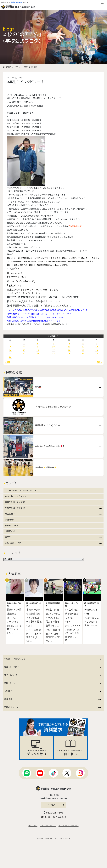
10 (53, 347)
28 (10, 357)
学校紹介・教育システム (53, 658)
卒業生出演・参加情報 (53, 502)
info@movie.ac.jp (53, 816)
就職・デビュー (53, 682)
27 (97, 354)
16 (38, 350)
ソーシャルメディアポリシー (69, 825)
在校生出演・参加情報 (53, 508)
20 (97, 350)
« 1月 (7, 362)
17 (53, 350)
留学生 (53, 537)
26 (83, 354)
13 (97, 347)
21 (10, 354)
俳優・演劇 (53, 520)
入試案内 (53, 690)
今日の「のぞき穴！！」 (53, 497)
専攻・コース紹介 (53, 666)
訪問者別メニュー (53, 706)
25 (69, 354)
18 (69, 350)
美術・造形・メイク (53, 543)
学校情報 (53, 698)
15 (24, 350)
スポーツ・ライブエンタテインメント (53, 491)
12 (83, 347)
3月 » (100, 362)
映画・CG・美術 (53, 526)
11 (69, 347)
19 (83, 350)
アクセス (56, 804)
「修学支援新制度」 (17, 2)
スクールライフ (53, 674)
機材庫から (53, 531)
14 (10, 350)
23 (38, 354)
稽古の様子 (53, 514)
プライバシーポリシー (48, 825)
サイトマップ (33, 825)
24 (53, 354)
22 (24, 354)
